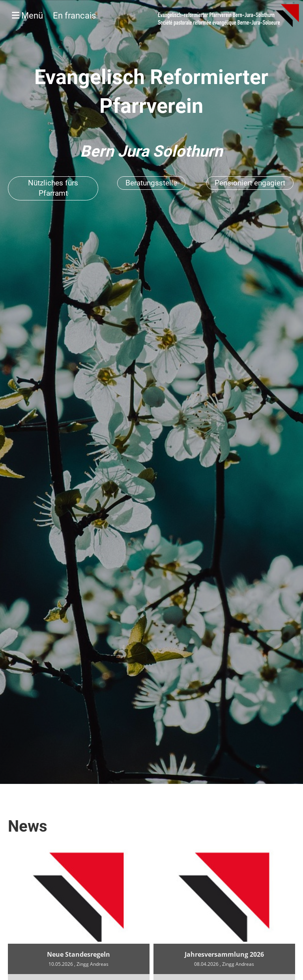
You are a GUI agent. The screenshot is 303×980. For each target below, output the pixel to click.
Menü (54, 16)
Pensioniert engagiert (250, 183)
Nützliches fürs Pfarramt (53, 188)
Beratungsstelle (151, 183)
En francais (74, 16)
